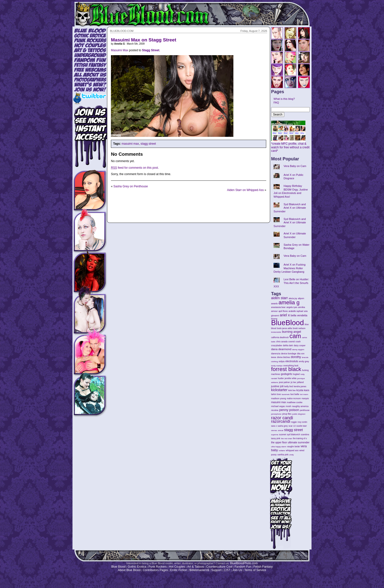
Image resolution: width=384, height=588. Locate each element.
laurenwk (286, 394)
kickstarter (279, 390)
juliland (300, 382)
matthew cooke (295, 402)
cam (295, 336)
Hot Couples (177, 567)
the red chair (287, 439)
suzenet (282, 435)
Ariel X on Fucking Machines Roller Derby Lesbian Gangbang (289, 268)
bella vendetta (299, 315)
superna (275, 435)
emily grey (304, 361)
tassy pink (276, 438)
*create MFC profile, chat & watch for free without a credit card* (290, 146)
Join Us (237, 570)
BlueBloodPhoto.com (244, 563)
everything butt (291, 366)
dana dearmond (281, 349)
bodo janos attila (284, 328)
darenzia (276, 353)
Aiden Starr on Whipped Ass (245, 190)
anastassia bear (278, 307)
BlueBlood (288, 323)
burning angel (292, 332)
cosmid (291, 342)
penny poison (289, 410)
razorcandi (281, 421)
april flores (283, 311)
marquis (305, 399)
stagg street (148, 144)
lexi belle (295, 394)
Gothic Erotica (137, 567)
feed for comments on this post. (135, 168)
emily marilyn (277, 366)
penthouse (305, 410)
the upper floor (279, 442)
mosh (288, 406)
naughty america (300, 406)
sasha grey (283, 426)
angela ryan (292, 307)
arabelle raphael (296, 311)
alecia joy (293, 299)
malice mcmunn (294, 399)
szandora (305, 435)
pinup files (287, 414)
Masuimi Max (120, 50)
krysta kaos (303, 390)
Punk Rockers (158, 567)
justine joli (277, 386)
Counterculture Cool (219, 567)
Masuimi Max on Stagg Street (144, 40)
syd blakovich (294, 435)
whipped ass (292, 450)
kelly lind (289, 386)
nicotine (275, 410)
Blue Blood (118, 567)
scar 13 (292, 426)
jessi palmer (284, 382)
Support (216, 570)
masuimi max (130, 144)
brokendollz (276, 332)
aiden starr (279, 298)
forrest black (286, 369)
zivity (291, 455)
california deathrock (280, 338)
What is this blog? (284, 99)
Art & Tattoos (196, 567)
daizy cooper (300, 345)
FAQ (276, 102)
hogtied (296, 374)
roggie (294, 422)
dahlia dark (288, 345)
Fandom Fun (243, 567)
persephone (276, 414)
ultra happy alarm (279, 447)
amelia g (289, 302)
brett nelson (299, 328)
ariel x (285, 315)
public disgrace (299, 414)
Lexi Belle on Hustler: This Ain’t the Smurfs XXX (291, 283)
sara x (274, 426)
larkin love (276, 394)
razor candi (282, 418)
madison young (279, 398)
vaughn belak (293, 447)
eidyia (282, 361)
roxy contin (302, 422)
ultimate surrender (299, 442)
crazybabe (276, 345)
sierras (274, 430)
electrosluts (292, 361)
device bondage (289, 354)
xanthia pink (283, 455)
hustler (281, 378)
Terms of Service (255, 570)
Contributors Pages (155, 570)
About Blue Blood (129, 570)
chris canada (282, 342)
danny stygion (298, 350)
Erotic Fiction (179, 570)
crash (298, 342)
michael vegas (278, 406)
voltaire (282, 451)
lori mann (304, 394)
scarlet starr (302, 426)
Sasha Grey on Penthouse (131, 186)
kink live (292, 390)
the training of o (300, 438)
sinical (280, 430)
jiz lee (293, 382)
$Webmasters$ (199, 570)
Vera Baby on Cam (295, 166)
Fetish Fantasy (263, 567)
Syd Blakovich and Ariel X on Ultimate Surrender (290, 208)
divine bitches (283, 357)
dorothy (296, 357)
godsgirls (287, 374)
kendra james (300, 386)
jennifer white (290, 378)
